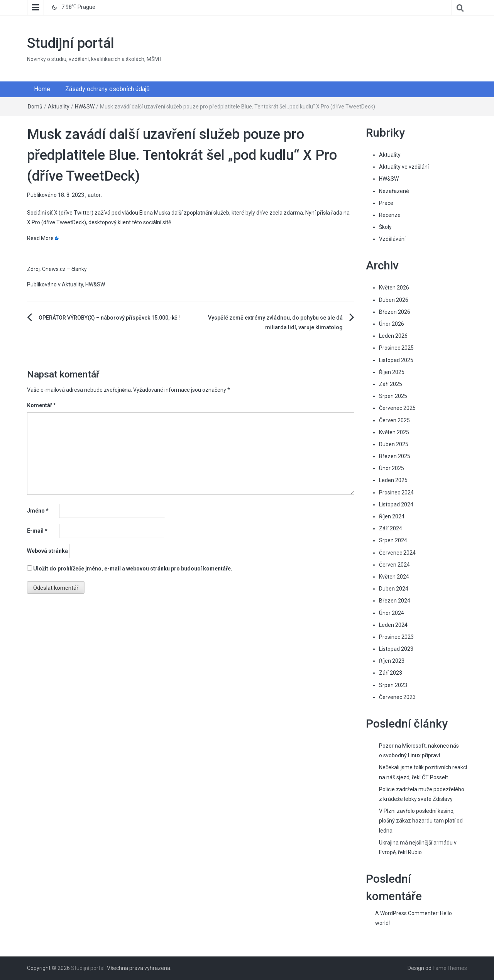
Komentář (41, 405)
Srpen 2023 (393, 685)
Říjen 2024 (392, 516)
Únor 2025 (392, 468)
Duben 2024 (394, 589)
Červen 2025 (394, 420)
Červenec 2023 (397, 697)
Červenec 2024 (397, 553)
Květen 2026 (394, 288)
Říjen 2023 (392, 661)
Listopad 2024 (396, 504)
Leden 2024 (393, 625)
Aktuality (59, 107)
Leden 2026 (393, 336)
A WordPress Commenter (406, 913)
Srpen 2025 (393, 396)
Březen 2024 (395, 601)
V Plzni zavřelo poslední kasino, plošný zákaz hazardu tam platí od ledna (421, 821)
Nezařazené (394, 191)
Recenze (390, 215)
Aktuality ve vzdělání (404, 167)
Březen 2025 (395, 456)
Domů (35, 107)
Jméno (38, 511)
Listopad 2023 (396, 649)
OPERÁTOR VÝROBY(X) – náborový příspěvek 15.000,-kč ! (109, 318)
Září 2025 (391, 384)
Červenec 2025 (397, 408)
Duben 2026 (394, 300)
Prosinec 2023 (396, 637)
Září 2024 (391, 528)
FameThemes (450, 968)
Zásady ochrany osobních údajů (107, 89)
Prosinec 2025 (396, 348)
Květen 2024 (394, 577)
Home (42, 89)
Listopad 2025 (396, 360)
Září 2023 (391, 673)
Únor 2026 (392, 324)
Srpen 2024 (393, 540)
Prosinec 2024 (396, 493)
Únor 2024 (392, 613)
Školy (385, 227)
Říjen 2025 (392, 372)
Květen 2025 (394, 432)
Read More (40, 238)
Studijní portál (71, 43)
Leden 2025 (393, 480)
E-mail (37, 531)
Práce (386, 203)
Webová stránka (47, 551)
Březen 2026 (395, 312)
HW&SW (85, 107)
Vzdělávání (392, 239)
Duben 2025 (394, 444)
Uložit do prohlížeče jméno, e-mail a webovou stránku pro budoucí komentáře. (133, 569)
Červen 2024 (394, 565)
